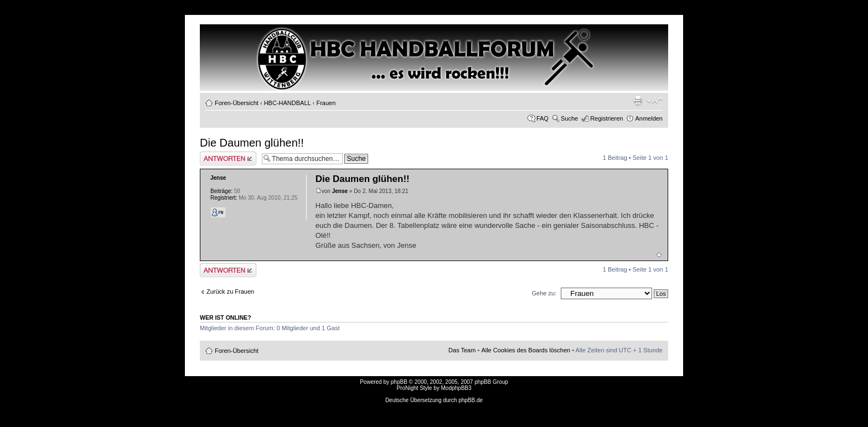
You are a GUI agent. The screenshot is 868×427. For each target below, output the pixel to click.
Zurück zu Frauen (230, 291)
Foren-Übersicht (237, 103)
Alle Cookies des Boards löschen (526, 350)
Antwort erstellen (228, 158)
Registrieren (606, 118)
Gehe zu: (544, 293)
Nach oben (659, 255)
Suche (569, 118)
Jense (340, 191)
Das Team (462, 350)
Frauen (326, 103)
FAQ (542, 118)
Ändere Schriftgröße (655, 101)
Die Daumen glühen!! (252, 143)
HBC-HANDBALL (288, 103)
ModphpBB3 (456, 388)
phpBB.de (471, 400)
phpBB (399, 382)
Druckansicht (638, 101)
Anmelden (649, 118)
